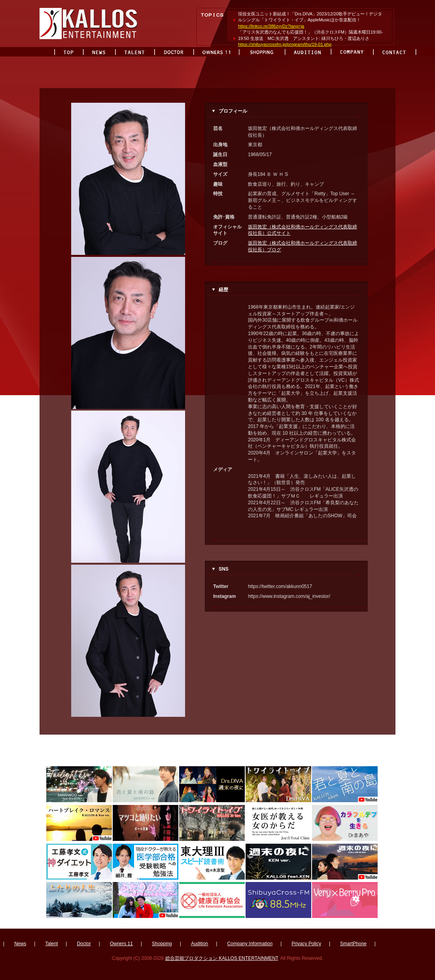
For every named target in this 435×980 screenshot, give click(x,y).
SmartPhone (353, 944)
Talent (51, 944)
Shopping (162, 944)
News (20, 944)
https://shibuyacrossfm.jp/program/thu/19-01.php (285, 44)
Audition (200, 944)
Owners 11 (121, 944)
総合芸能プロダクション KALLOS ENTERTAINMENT (222, 958)
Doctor (84, 944)
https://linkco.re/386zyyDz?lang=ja (271, 26)
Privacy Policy (306, 944)
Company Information (250, 944)
